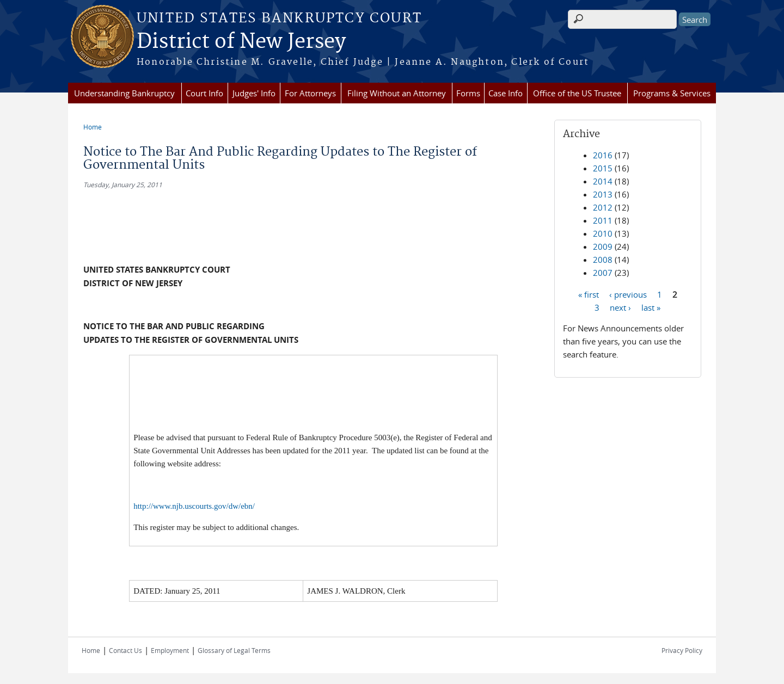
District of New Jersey (241, 42)
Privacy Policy (682, 650)
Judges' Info (254, 93)
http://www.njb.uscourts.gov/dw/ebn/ (194, 506)
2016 (603, 155)
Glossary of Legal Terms (234, 650)
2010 (603, 233)
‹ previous (628, 294)
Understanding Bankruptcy (124, 93)
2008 (603, 260)
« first (589, 294)
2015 (603, 168)
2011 (603, 220)
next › (620, 307)
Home (93, 127)
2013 (603, 194)
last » (651, 307)
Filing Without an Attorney (397, 93)
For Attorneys (310, 93)
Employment (170, 650)
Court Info (204, 93)
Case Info (506, 93)
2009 (603, 247)
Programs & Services (672, 93)
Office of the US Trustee (577, 93)
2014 (603, 181)
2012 (603, 207)
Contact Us (125, 650)
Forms (468, 93)
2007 (603, 273)
